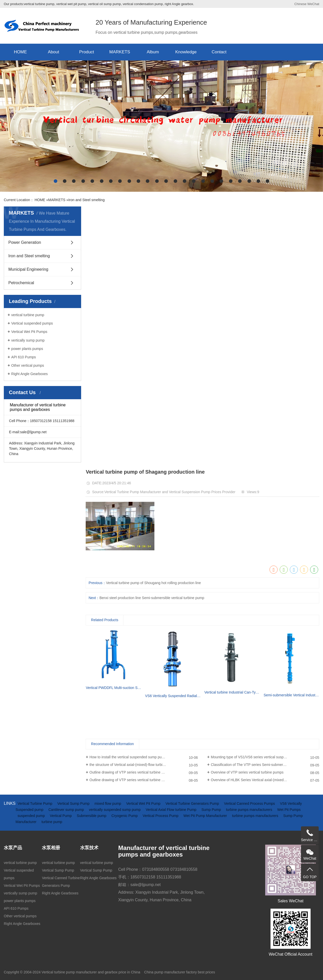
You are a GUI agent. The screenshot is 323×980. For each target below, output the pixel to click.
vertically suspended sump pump (115, 810)
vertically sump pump (28, 340)
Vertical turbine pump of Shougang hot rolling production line (153, 583)
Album (153, 52)
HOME (20, 52)
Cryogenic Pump (125, 816)
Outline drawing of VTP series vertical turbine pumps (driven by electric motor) (144, 780)
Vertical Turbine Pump (35, 804)
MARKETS (120, 52)
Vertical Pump (61, 816)
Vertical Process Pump (161, 816)
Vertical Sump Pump (74, 804)
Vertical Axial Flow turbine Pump (172, 810)
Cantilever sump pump (67, 810)
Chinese (300, 4)
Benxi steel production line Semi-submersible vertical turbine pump (152, 598)
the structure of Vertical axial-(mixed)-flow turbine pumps (134, 765)
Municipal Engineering (28, 269)
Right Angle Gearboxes (29, 374)
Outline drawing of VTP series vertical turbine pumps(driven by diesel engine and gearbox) (144, 772)
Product (87, 52)
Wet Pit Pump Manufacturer (206, 816)
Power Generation (25, 242)
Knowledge (186, 52)
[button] (56, 181)
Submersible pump (92, 816)
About (53, 52)
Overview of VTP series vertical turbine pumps (247, 772)
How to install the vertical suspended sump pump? (129, 757)
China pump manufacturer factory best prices (180, 972)
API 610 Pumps (23, 357)
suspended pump (32, 816)
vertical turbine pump (28, 315)
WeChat (313, 4)
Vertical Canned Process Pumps (250, 804)
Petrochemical (21, 283)
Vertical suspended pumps (32, 323)
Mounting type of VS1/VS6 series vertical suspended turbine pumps (264, 757)
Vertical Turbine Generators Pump (193, 804)
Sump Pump (212, 810)
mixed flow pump (108, 804)
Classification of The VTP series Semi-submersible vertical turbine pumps (265, 765)
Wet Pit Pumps (289, 810)
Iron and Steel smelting (86, 200)
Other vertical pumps (28, 365)
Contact (219, 52)
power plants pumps (27, 349)
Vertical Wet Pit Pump (144, 804)
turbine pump (52, 822)
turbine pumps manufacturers (249, 810)
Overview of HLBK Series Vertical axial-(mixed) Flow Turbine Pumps (264, 780)
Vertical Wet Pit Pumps (29, 332)
